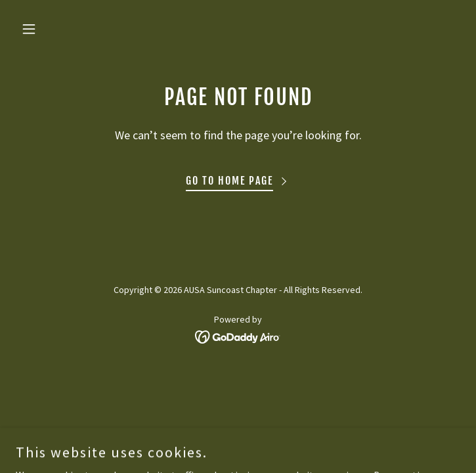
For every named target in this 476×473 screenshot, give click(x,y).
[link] (238, 336)
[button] (49, 29)
